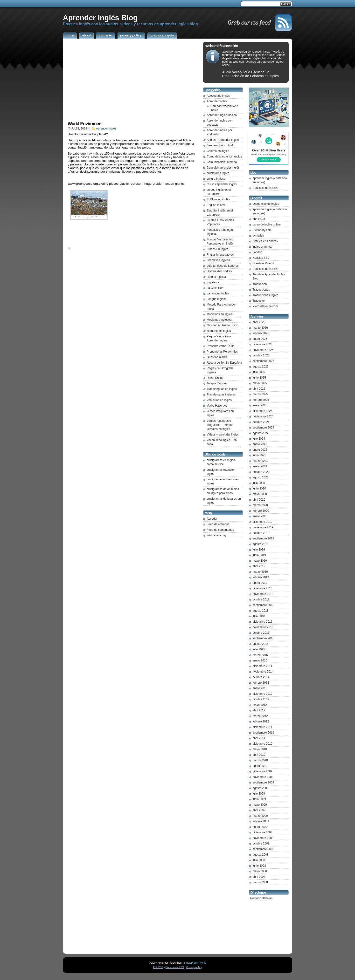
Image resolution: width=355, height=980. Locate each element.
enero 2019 (260, 583)
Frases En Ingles (218, 249)
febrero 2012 (261, 721)
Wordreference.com (265, 306)
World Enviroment (85, 124)
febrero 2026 (261, 333)
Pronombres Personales (222, 352)
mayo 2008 (260, 871)
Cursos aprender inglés (222, 184)
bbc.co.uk (259, 219)
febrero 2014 (261, 683)
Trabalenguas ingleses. (222, 395)
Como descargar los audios (224, 157)
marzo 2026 (260, 328)
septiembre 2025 (263, 361)
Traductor (259, 301)
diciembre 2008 (263, 832)
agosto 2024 (261, 433)
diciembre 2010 (263, 744)
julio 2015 (259, 649)
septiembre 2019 (263, 538)
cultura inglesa (216, 179)
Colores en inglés (218, 151)
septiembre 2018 (263, 605)
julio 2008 (259, 860)
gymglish (258, 236)
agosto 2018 (261, 611)
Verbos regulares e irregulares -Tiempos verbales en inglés (220, 425)
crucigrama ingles (218, 173)
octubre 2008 (261, 844)
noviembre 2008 (263, 838)
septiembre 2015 (263, 638)
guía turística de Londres (223, 266)
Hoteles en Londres (265, 241)
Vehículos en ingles (219, 400)
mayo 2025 (260, 383)
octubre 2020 (261, 472)
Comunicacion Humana (222, 162)
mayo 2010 (260, 749)
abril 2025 (259, 389)
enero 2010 (260, 766)
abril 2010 (259, 755)
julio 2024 (259, 439)
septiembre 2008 (263, 849)
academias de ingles (266, 204)
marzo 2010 (260, 760)
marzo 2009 (260, 816)
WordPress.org (216, 535)
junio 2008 (259, 866)
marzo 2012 (260, 716)
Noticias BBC (261, 258)
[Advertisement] (132, 81)
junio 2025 (259, 378)
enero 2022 (260, 450)
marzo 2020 (260, 505)
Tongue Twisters (217, 383)
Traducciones (261, 290)
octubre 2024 (261, 422)
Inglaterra (213, 282)
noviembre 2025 (263, 350)
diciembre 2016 (263, 622)
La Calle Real (216, 288)
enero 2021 (260, 466)
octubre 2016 (261, 633)
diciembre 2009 (263, 771)
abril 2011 (259, 738)
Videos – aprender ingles (223, 435)
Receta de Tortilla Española (224, 363)
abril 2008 (259, 877)
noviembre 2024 (263, 416)
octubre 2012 (261, 699)
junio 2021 (259, 455)
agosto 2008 (261, 855)
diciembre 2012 (263, 694)
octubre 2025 (261, 355)
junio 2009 (259, 799)
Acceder (212, 519)
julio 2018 (259, 616)
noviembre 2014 (263, 672)
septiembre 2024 (263, 428)
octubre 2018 (261, 599)
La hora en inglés (218, 293)
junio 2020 (259, 489)
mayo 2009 (260, 805)
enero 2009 (260, 827)
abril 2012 (259, 710)
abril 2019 (259, 566)
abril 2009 (259, 810)
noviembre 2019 (263, 527)
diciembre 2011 (263, 727)
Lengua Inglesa (217, 299)
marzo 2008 (260, 882)
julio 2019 (259, 550)
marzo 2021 (260, 461)
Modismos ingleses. (219, 320)
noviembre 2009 (263, 777)
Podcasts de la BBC (266, 188)
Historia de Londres (219, 271)
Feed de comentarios (220, 530)
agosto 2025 (261, 367)
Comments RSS (175, 967)
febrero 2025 (261, 400)
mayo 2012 (260, 705)
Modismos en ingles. (220, 314)
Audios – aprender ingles (223, 140)
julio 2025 (259, 372)
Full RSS (158, 967)
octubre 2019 (261, 533)
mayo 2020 (260, 494)
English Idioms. (217, 205)
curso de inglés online (267, 225)
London (258, 252)
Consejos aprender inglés (223, 168)
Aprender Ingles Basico (222, 115)
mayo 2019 (260, 561)
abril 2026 (259, 322)
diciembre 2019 (263, 522)
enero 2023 (260, 444)
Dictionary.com (262, 230)
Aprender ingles (106, 129)
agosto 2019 (261, 544)
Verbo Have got (217, 406)
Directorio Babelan (261, 898)
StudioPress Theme (195, 963)
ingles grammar (263, 247)
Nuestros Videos (263, 263)
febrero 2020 (261, 511)
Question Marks (217, 357)
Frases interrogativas (220, 255)
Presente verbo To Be (221, 346)
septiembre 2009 (263, 783)
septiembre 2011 (263, 733)
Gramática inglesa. (219, 260)
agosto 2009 (261, 788)
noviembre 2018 (263, 594)
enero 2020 (260, 516)
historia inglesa (216, 277)
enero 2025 (260, 405)
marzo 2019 (260, 572)
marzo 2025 (260, 394)
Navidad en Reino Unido (223, 325)
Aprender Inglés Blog (100, 18)
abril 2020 (259, 500)
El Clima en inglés (218, 199)
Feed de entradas (218, 524)
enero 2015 (260, 660)
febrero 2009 (261, 821)
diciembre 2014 (263, 666)
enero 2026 (260, 339)
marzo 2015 (260, 655)
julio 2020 (259, 483)
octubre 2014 (261, 677)
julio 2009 (259, 794)
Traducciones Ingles (266, 295)
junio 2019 (259, 555)
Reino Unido (215, 378)
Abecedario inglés (218, 96)
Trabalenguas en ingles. (222, 389)
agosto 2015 (261, 644)
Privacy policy (194, 967)
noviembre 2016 (263, 627)
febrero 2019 (261, 577)
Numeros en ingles (219, 331)
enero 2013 (260, 688)
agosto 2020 (261, 477)
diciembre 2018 (263, 588)
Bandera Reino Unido (221, 145)
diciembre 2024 (263, 411)
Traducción (260, 284)
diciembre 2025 (263, 344)
